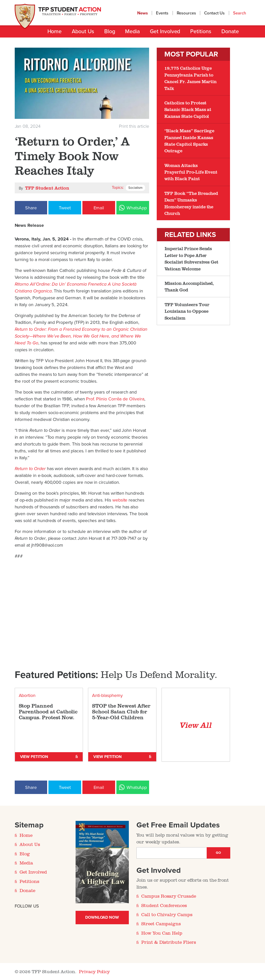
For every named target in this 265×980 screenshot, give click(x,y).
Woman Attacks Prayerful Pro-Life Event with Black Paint (191, 172)
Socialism (135, 188)
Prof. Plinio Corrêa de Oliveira (115, 399)
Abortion (27, 695)
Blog (110, 31)
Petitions (201, 31)
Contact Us (214, 13)
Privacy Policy (94, 971)
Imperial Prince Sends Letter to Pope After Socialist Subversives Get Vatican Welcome (192, 258)
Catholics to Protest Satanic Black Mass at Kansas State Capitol (188, 109)
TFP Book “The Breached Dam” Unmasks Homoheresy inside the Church (191, 203)
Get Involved (165, 31)
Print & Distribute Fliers (169, 942)
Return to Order (31, 469)
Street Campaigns (161, 923)
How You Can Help (162, 933)
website (120, 500)
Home (55, 31)
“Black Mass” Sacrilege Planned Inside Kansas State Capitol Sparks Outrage (189, 141)
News (143, 13)
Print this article (134, 126)
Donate (230, 31)
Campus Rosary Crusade (169, 896)
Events (162, 13)
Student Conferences (164, 905)
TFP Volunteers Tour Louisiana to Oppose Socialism (187, 311)
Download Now (102, 917)
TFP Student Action (47, 188)
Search (240, 13)
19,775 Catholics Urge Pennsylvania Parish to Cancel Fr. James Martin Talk (191, 78)
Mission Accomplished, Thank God (189, 286)
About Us (83, 31)
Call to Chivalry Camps (167, 914)
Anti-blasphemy (107, 695)
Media (132, 31)
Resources (186, 13)
